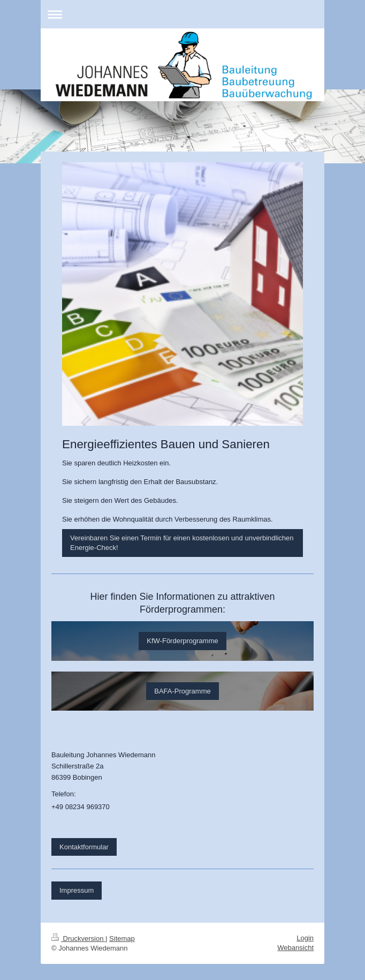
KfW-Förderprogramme (182, 641)
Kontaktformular (84, 847)
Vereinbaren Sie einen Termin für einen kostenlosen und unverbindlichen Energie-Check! (182, 543)
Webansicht (295, 948)
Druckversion (78, 938)
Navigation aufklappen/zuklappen (182, 14)
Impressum (77, 890)
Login (305, 938)
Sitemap (122, 938)
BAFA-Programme (182, 691)
